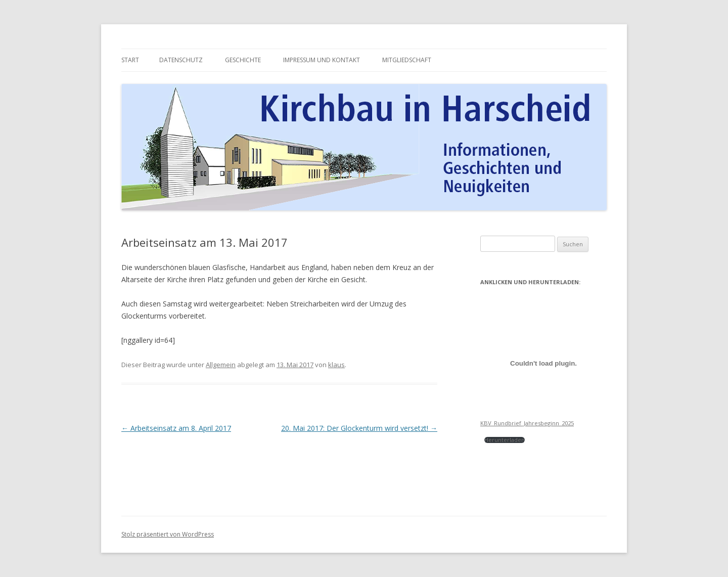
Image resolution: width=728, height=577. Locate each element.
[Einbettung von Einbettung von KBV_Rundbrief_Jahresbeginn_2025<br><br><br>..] (543, 363)
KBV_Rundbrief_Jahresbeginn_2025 (527, 423)
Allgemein (221, 365)
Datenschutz (181, 60)
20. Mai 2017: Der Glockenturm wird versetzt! (359, 428)
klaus (336, 365)
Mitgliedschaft (407, 60)
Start (130, 60)
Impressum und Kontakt (322, 60)
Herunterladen (505, 440)
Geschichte (243, 60)
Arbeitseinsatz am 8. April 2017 (176, 428)
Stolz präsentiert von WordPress (168, 534)
